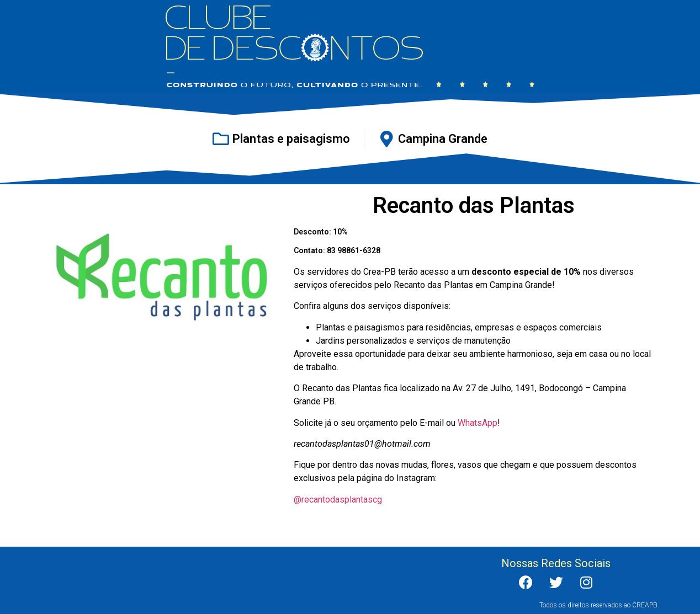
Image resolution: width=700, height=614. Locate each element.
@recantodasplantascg (338, 500)
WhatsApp (478, 423)
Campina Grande (443, 139)
